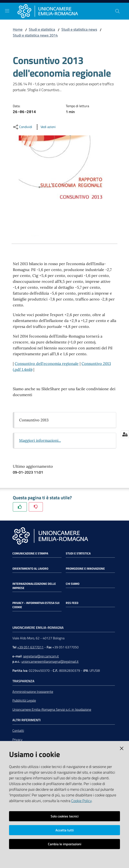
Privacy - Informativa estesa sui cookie (36, 605)
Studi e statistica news (79, 29)
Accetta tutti (65, 830)
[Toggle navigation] (7, 11)
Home (18, 29)
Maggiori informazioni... (40, 440)
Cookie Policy (81, 801)
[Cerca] (117, 11)
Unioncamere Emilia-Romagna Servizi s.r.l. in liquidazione (52, 709)
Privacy (17, 740)
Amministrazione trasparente (33, 692)
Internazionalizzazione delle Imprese (34, 586)
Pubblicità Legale (24, 700)
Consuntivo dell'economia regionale (47, 364)
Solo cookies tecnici (65, 816)
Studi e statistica (42, 29)
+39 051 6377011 (30, 647)
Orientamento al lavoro (30, 569)
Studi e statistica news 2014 (35, 35)
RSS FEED (72, 603)
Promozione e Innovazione (85, 569)
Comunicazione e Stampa (30, 553)
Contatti (18, 730)
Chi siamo (73, 584)
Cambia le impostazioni (65, 844)
